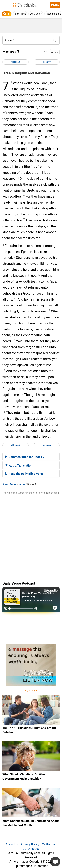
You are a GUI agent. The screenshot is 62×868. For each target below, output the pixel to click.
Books (13, 484)
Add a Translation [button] (19, 466)
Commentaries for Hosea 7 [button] (25, 457)
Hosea (22, 484)
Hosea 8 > (46, 62)
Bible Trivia (20, 14)
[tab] (31, 457)
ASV (55, 52)
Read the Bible (54, 14)
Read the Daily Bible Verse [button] (24, 474)
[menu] (4, 6)
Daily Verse (36, 14)
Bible (5, 484)
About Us (12, 844)
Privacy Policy (30, 844)
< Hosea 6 (16, 62)
